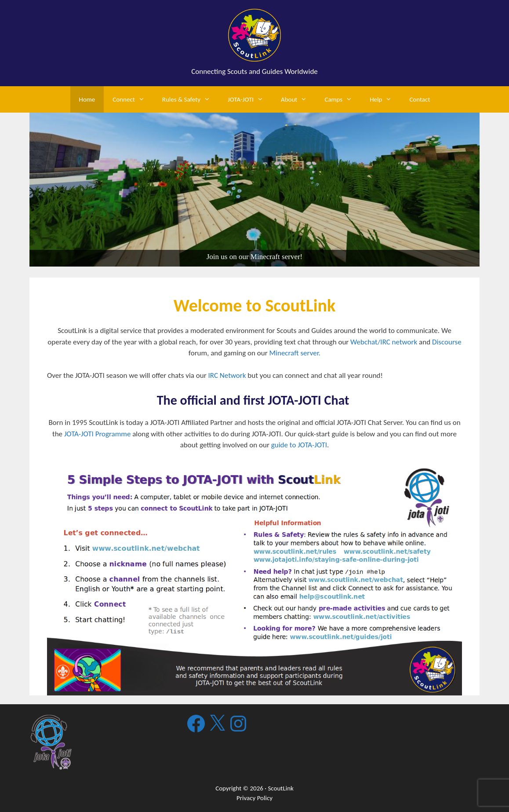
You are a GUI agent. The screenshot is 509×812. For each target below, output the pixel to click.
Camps (343, 99)
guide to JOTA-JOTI (299, 445)
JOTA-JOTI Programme (97, 434)
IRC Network (227, 375)
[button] (255, 190)
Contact (420, 99)
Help (385, 99)
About (298, 99)
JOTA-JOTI (250, 99)
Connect (133, 99)
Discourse (447, 342)
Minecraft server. (295, 353)
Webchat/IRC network (384, 342)
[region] (255, 190)
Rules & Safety (191, 99)
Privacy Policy (255, 798)
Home (87, 99)
